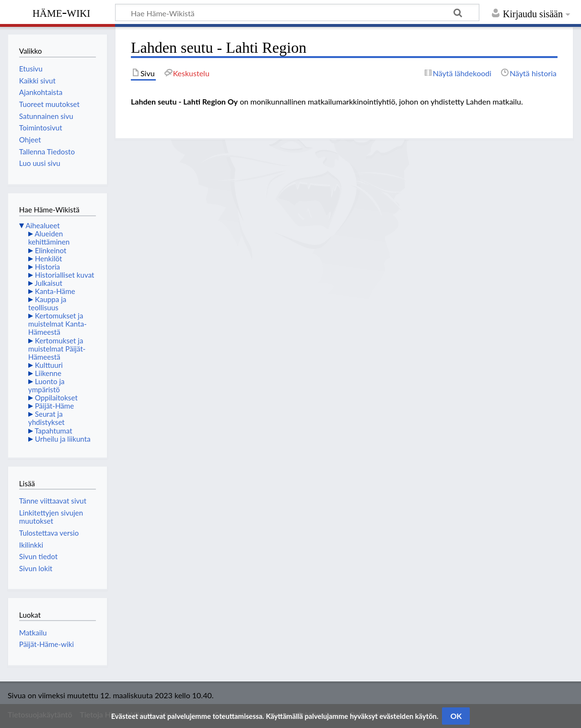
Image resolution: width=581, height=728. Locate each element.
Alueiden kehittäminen (49, 238)
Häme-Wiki (62, 12)
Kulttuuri (49, 365)
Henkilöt (49, 258)
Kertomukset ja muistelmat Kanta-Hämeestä (58, 324)
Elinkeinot (51, 250)
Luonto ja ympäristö (46, 385)
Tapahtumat (53, 431)
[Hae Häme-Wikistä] (297, 12)
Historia (47, 267)
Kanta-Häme (55, 291)
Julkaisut (48, 283)
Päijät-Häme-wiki (46, 644)
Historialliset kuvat (65, 275)
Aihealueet (42, 225)
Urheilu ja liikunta (63, 439)
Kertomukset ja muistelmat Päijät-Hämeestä (57, 349)
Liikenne (48, 373)
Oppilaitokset (56, 398)
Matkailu (33, 633)
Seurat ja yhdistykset (46, 418)
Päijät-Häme (55, 406)
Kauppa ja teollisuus (47, 303)
